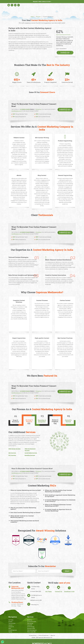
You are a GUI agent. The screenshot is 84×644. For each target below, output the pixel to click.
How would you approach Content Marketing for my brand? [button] (59, 496)
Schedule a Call (65, 53)
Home (32, 17)
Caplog (10, 632)
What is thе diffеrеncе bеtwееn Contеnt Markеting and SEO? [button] (57, 505)
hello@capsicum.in (17, 234)
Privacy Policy (33, 635)
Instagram (59, 624)
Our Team (11, 620)
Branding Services (30, 455)
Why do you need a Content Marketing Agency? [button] (22, 508)
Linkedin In (66, 624)
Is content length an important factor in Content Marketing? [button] (57, 510)
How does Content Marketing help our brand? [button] (24, 512)
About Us (53, 635)
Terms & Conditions (44, 635)
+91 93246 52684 (34, 591)
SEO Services (12, 453)
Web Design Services (15, 449)
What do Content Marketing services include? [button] (25, 490)
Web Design (30, 623)
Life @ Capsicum (13, 630)
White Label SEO (31, 632)
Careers (10, 625)
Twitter (70, 624)
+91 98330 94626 (35, 587)
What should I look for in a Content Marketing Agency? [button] (21, 517)
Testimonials (12, 623)
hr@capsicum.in (35, 600)
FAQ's (10, 628)
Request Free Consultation (42, 2)
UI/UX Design (31, 627)
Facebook (74, 624)
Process (10, 622)
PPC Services (12, 455)
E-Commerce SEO (32, 622)
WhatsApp (39, 232)
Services (38, 17)
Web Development (32, 630)
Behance (63, 624)
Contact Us (11, 627)
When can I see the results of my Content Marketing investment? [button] (57, 491)
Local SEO (30, 625)
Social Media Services (31, 453)
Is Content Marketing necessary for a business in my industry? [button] (59, 501)
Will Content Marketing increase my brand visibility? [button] (24, 521)
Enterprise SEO (31, 628)
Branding (30, 620)
